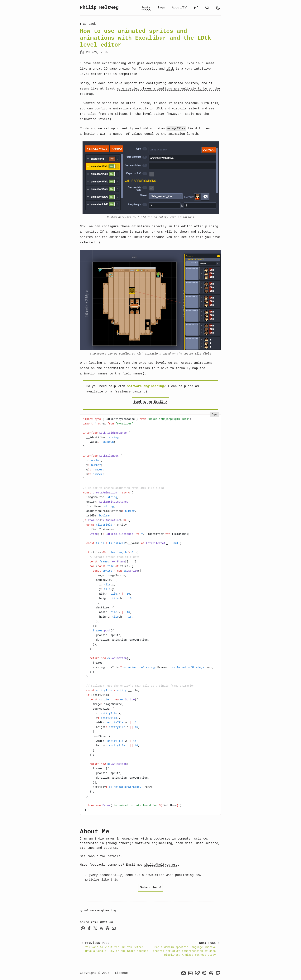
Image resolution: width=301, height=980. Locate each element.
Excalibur (195, 63)
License (121, 973)
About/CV (179, 8)
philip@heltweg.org (161, 865)
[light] (218, 8)
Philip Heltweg (99, 8)
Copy (214, 414)
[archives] (196, 8)
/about (93, 856)
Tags (161, 8)
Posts (146, 8)
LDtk (170, 69)
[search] (207, 8)
